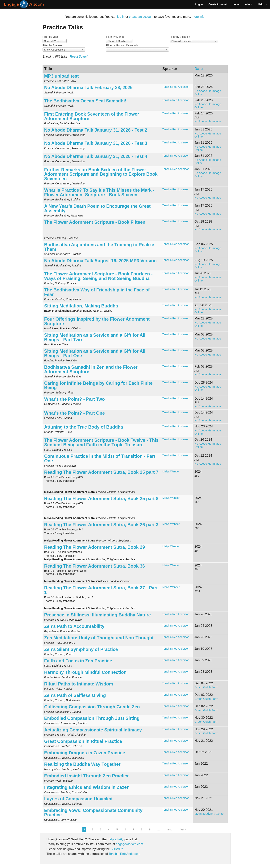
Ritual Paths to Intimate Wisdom (79, 684)
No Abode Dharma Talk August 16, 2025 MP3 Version (101, 261)
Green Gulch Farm (206, 687)
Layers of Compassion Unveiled (78, 799)
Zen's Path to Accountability (74, 626)
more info (198, 17)
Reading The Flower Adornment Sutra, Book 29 (95, 547)
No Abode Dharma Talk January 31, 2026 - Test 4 (96, 156)
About (249, 4)
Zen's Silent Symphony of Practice (81, 649)
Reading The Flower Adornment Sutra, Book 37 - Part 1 (101, 590)
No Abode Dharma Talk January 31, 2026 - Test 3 (96, 143)
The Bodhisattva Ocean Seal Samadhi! (85, 101)
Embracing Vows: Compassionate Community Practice (93, 813)
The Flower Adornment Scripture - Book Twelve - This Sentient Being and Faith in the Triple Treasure (101, 442)
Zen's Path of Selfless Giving (75, 695)
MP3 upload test (62, 76)
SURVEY (117, 849)
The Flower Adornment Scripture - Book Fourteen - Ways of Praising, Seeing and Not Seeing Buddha (98, 276)
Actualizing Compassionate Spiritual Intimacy (93, 730)
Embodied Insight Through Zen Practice (87, 776)
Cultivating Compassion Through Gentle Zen (92, 707)
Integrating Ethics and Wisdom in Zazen (87, 787)
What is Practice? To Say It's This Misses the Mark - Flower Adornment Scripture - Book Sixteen (99, 192)
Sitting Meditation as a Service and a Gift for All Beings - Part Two (95, 337)
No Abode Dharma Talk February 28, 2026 (88, 88)
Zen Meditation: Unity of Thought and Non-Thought (99, 638)
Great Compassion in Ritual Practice (83, 741)
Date (200, 69)
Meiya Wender (171, 471)
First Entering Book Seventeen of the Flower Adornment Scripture (92, 116)
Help (261, 4)
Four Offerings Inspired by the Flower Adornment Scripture (97, 321)
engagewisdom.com (129, 844)
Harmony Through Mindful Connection (85, 672)
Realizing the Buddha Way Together (82, 764)
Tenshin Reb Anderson (176, 87)
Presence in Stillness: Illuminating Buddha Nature (98, 615)
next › (170, 829)
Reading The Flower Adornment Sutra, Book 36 (95, 566)
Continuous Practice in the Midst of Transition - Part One (100, 459)
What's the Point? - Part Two (75, 399)
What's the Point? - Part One (75, 413)
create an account (141, 17)
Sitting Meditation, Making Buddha (81, 306)
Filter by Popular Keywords (122, 45)
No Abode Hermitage (208, 121)
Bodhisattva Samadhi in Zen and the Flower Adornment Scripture (91, 369)
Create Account (218, 4)
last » (183, 829)
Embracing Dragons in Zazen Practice (85, 753)
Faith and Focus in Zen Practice (78, 661)
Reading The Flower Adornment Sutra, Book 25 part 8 (101, 499)
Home (236, 4)
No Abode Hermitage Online (208, 93)
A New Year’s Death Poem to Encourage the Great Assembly (98, 208)
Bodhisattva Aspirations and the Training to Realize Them (99, 247)
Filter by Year (50, 37)
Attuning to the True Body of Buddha (84, 427)
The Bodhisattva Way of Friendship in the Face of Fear (97, 292)
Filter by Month (115, 37)
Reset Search (79, 57)
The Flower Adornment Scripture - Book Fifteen (95, 222)
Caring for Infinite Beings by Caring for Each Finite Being (98, 385)
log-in (121, 17)
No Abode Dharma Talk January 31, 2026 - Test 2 (96, 130)
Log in (199, 4)
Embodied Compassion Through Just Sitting (92, 718)
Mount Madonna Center (210, 814)
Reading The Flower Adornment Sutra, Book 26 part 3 (101, 525)
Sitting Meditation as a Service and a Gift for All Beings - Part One (95, 353)
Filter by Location (180, 37)
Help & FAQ (115, 839)
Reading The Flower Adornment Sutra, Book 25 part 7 (101, 472)
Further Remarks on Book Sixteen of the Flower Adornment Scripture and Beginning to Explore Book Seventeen (101, 174)
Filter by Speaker (53, 45)
